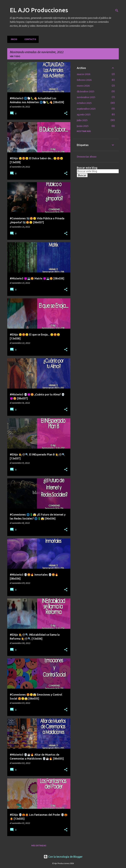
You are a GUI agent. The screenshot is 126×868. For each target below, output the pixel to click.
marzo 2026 (84, 74)
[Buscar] (117, 11)
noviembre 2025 (86, 97)
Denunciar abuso (87, 157)
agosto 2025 (84, 115)
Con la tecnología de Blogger (63, 857)
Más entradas (39, 846)
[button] (66, 113)
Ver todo (15, 56)
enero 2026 (83, 86)
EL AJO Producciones (39, 10)
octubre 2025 (84, 103)
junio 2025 (83, 126)
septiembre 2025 (86, 109)
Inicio (13, 39)
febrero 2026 (84, 80)
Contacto (29, 39)
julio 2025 (82, 120)
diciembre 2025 (86, 91)
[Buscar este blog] (98, 171)
